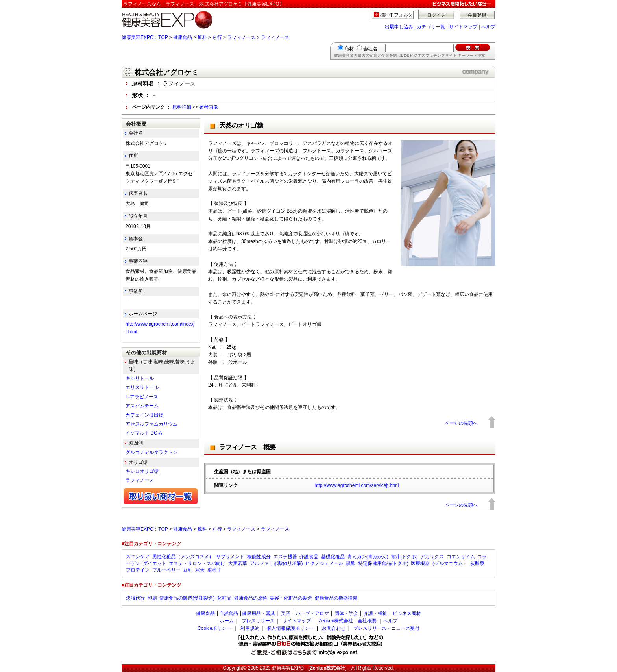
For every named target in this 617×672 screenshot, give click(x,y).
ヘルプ (488, 27)
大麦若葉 (238, 563)
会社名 (370, 49)
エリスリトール (142, 387)
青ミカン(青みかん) (368, 557)
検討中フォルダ (396, 15)
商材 (349, 49)
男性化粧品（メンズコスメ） (183, 557)
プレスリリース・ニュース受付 (386, 628)
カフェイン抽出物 (144, 415)
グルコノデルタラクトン (151, 452)
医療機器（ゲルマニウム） (439, 563)
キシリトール (140, 378)
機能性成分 (259, 557)
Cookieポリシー (214, 628)
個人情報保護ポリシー (290, 628)
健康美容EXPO (288, 668)
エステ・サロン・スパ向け (197, 563)
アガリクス (432, 557)
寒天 (200, 570)
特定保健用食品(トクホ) (383, 563)
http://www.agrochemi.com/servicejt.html (357, 485)
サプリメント (230, 557)
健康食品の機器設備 (336, 598)
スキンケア (138, 557)
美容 (286, 613)
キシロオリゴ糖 (142, 471)
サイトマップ (463, 27)
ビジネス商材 (407, 613)
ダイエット (155, 563)
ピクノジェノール (324, 563)
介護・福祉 (375, 613)
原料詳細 (182, 107)
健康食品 (183, 37)
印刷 (152, 598)
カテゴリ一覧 (431, 27)
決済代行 (135, 598)
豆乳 (188, 570)
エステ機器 (285, 557)
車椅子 (214, 570)
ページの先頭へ (461, 423)
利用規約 (250, 628)
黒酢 (351, 563)
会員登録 (477, 15)
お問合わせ (334, 628)
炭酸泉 (477, 563)
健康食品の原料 (251, 598)
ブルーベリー (166, 570)
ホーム (227, 621)
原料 (202, 37)
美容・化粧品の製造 (291, 598)
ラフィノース (241, 37)
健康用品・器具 (259, 613)
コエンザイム (461, 557)
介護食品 (309, 557)
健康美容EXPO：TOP (145, 37)
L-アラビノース (142, 397)
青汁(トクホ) (404, 557)
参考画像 (209, 107)
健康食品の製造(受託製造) (187, 598)
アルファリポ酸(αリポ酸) (276, 563)
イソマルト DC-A (144, 433)
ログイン (436, 15)
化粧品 (224, 598)
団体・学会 (346, 613)
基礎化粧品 (333, 557)
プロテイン (138, 570)
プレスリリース (258, 621)
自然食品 (229, 613)
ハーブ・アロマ (312, 613)
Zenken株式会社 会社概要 (347, 621)
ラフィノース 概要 (248, 447)
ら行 (217, 37)
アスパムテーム (142, 406)
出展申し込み (399, 27)
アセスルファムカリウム (151, 424)
